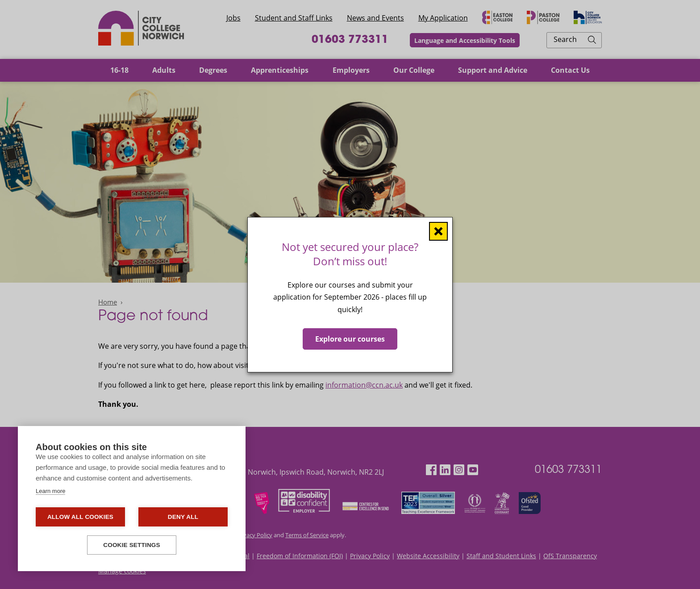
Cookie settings (132, 545)
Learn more (50, 491)
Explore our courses (350, 338)
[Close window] (438, 231)
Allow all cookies (80, 517)
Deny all (183, 517)
